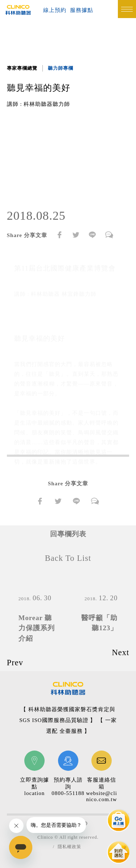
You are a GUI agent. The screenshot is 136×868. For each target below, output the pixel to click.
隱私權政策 (69, 847)
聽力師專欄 (61, 68)
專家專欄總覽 (22, 68)
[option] (68, 158)
